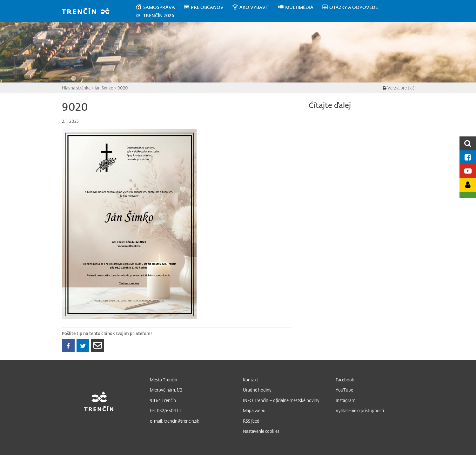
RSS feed (251, 421)
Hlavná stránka (76, 88)
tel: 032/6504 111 (165, 410)
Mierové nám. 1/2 (166, 390)
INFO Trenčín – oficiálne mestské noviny (281, 400)
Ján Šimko (104, 88)
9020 (123, 88)
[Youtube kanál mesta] (468, 171)
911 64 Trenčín (163, 400)
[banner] (89, 12)
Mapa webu (254, 410)
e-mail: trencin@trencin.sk (174, 421)
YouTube (344, 390)
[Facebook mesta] (468, 157)
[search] (468, 143)
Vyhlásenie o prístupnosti (360, 410)
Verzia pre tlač (399, 88)
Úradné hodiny (257, 390)
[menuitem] (159, 7)
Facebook (345, 380)
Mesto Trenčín (164, 380)
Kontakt (251, 380)
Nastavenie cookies (261, 431)
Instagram (345, 400)
